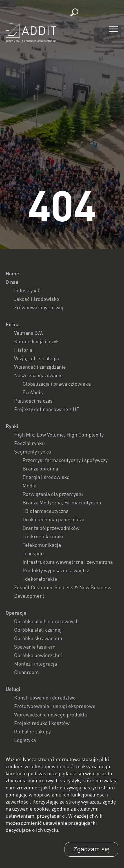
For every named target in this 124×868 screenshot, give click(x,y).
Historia (23, 350)
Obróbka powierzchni (38, 655)
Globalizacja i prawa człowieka (57, 384)
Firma (13, 324)
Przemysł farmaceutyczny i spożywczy (65, 460)
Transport (34, 553)
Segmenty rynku (33, 452)
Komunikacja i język (36, 341)
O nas (12, 282)
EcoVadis (33, 392)
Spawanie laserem (35, 647)
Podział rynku (29, 443)
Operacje (16, 613)
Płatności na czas (33, 401)
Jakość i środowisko (37, 299)
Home (12, 273)
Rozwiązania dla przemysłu (53, 494)
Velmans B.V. (29, 333)
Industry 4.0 (27, 290)
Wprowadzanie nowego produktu (51, 714)
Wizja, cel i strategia (37, 358)
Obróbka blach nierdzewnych (46, 621)
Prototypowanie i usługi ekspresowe (55, 706)
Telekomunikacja (42, 545)
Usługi (13, 689)
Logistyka (25, 740)
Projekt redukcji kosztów (42, 723)
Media (29, 485)
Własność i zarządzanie (40, 367)
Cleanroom (26, 672)
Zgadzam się (91, 849)
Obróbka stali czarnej (38, 630)
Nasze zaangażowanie (38, 375)
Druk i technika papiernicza (53, 519)
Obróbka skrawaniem (38, 638)
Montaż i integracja (36, 664)
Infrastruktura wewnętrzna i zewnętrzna (68, 562)
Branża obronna (40, 468)
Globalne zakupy (32, 731)
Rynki (12, 426)
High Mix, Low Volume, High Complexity (59, 435)
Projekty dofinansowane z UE (47, 409)
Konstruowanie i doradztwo (45, 698)
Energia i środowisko (46, 477)
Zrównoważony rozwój (39, 307)
